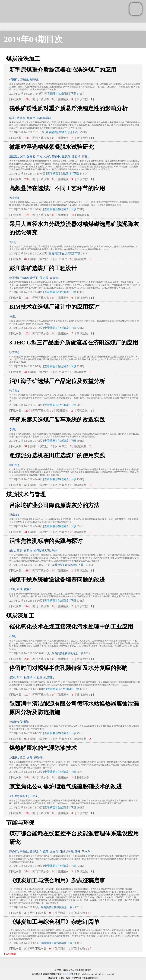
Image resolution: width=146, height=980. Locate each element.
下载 (74, 94)
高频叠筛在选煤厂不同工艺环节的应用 (57, 188)
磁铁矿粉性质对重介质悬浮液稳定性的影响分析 (68, 108)
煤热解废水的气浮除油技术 (43, 748)
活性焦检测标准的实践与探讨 (46, 541)
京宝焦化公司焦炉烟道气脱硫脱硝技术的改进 (66, 786)
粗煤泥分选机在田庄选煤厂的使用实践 (57, 455)
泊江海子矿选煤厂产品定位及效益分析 (57, 381)
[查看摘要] (50, 94)
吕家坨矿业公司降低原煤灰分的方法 (54, 505)
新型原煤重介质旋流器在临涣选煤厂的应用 (63, 70)
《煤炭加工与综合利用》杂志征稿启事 (57, 881)
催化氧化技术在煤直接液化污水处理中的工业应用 (71, 627)
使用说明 (66, 974)
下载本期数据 (10, 954)
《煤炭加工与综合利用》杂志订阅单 (54, 922)
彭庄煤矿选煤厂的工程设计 (43, 268)
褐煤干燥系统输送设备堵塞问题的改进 (57, 580)
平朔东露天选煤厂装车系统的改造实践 (57, 420)
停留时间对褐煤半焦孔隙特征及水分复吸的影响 (68, 668)
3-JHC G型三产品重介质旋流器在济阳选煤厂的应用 (74, 343)
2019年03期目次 (33, 39)
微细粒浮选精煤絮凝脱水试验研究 (52, 147)
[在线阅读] (63, 94)
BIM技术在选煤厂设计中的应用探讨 (54, 307)
